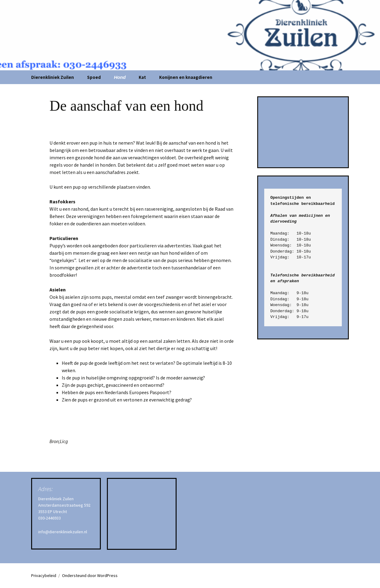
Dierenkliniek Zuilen (53, 77)
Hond (120, 77)
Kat (142, 77)
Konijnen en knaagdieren (186, 77)
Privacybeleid (44, 575)
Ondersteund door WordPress (90, 575)
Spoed (94, 77)
